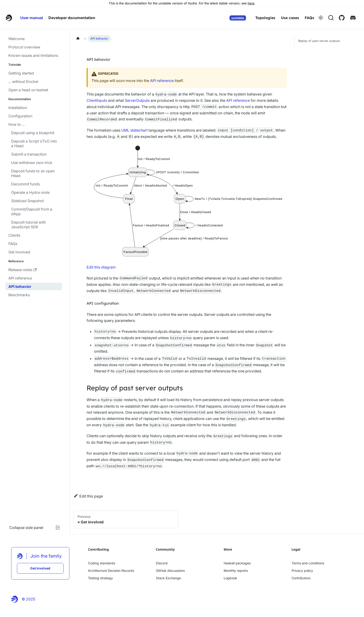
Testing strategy (100, 578)
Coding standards (102, 563)
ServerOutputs (137, 100)
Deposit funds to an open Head (33, 173)
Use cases (290, 18)
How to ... (17, 124)
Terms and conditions (308, 563)
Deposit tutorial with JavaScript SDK (29, 225)
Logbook (230, 578)
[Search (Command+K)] (331, 18)
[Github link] (342, 18)
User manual (32, 18)
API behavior (20, 286)
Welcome (17, 39)
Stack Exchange (168, 578)
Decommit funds (25, 184)
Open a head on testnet (28, 90)
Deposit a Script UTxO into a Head (34, 143)
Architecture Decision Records (111, 571)
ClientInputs (97, 100)
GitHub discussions (170, 571)
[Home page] (78, 38)
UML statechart (134, 130)
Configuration (20, 116)
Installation (18, 108)
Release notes (22, 270)
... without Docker (24, 82)
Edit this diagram (101, 267)
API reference (20, 278)
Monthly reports (236, 571)
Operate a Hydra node (30, 192)
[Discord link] (353, 18)
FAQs (309, 18)
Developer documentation (72, 18)
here (251, 3)
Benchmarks (19, 295)
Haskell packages (237, 563)
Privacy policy (302, 571)
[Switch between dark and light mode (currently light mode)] (321, 18)
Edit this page (88, 496)
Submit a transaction (29, 154)
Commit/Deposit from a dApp (32, 211)
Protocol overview (24, 47)
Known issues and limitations (33, 55)
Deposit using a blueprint (33, 133)
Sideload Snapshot (27, 201)
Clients (14, 235)
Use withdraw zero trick (32, 163)
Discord (162, 563)
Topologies (265, 18)
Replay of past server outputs (319, 41)
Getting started (21, 73)
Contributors (301, 578)
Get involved (19, 252)
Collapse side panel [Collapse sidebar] (35, 528)
